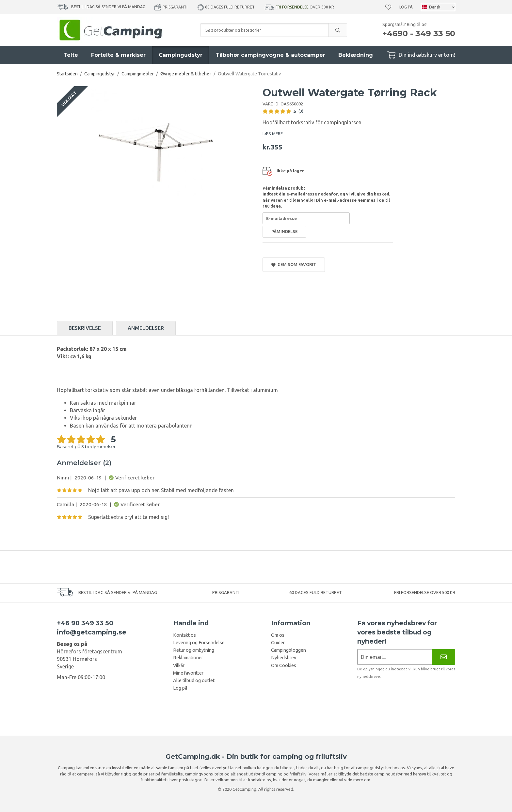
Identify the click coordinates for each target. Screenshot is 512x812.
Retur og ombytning (194, 650)
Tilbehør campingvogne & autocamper (270, 55)
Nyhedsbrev (284, 658)
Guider (278, 643)
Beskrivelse (85, 328)
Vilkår (179, 665)
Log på (406, 7)
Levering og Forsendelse (199, 643)
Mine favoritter (188, 673)
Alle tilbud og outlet (194, 680)
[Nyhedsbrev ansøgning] (395, 657)
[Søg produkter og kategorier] (264, 30)
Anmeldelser (146, 328)
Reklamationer (188, 658)
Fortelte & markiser (118, 55)
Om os (278, 635)
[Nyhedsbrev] (444, 657)
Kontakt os (184, 635)
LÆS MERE (273, 133)
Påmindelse (284, 231)
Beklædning (356, 55)
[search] (338, 30)
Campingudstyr (181, 55)
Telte (71, 55)
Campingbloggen (288, 650)
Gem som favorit (294, 265)
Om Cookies (284, 665)
